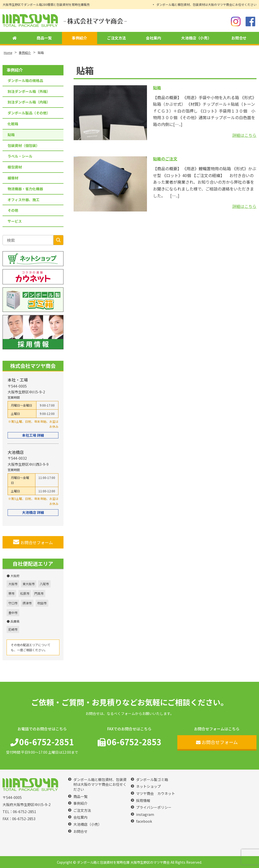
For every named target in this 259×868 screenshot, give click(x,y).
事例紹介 (78, 38)
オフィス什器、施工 (24, 200)
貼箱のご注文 (165, 159)
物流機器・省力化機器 (25, 189)
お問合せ (239, 38)
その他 (13, 210)
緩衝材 (13, 178)
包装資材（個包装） (24, 145)
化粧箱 (13, 124)
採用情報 (143, 801)
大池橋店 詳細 (33, 512)
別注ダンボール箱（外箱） (29, 91)
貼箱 (157, 88)
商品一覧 (44, 38)
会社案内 (153, 38)
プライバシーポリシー (154, 807)
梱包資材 (15, 167)
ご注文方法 (116, 38)
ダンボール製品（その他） (29, 113)
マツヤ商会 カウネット (156, 793)
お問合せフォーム (33, 542)
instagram (145, 814)
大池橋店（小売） (196, 38)
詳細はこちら (244, 135)
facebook (144, 821)
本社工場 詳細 (33, 435)
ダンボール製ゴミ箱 (152, 780)
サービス (15, 221)
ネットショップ (148, 786)
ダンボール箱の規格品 (25, 80)
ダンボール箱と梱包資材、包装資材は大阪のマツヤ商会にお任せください (206, 4)
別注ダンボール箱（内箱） (29, 102)
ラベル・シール (20, 156)
